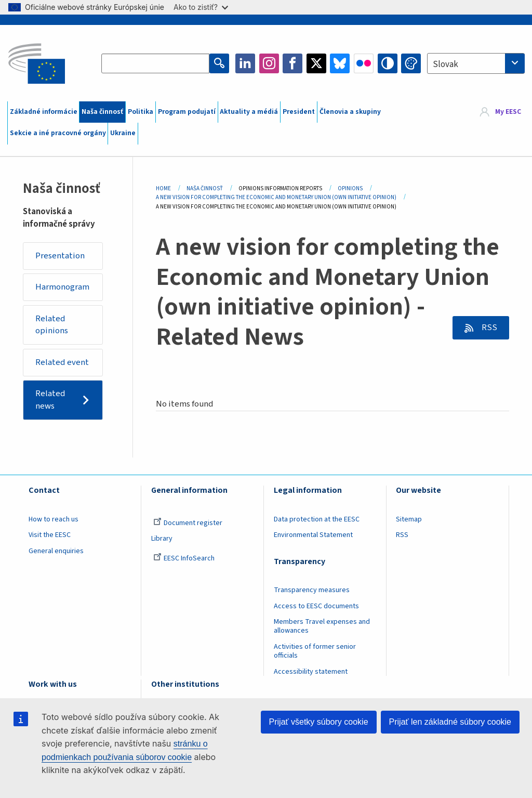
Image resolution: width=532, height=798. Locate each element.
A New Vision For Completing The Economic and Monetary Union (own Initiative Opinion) (276, 197)
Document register (188, 523)
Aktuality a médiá (249, 112)
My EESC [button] (508, 112)
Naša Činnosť (205, 188)
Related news (50, 400)
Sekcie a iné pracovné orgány (58, 133)
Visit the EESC (50, 535)
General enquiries (56, 551)
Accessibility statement (311, 672)
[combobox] (476, 63)
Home (163, 188)
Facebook (292, 63)
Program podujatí (187, 112)
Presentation (60, 256)
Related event (62, 362)
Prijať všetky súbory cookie (319, 722)
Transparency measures (312, 590)
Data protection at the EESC (317, 519)
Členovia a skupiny (350, 112)
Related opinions (52, 325)
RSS (489, 328)
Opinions (350, 188)
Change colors (411, 63)
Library (162, 539)
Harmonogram (62, 287)
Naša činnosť (102, 112)
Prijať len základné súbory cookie (450, 722)
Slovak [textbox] (445, 64)
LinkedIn (245, 63)
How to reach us (54, 519)
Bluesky (340, 63)
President (299, 112)
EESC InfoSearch (184, 558)
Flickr (364, 63)
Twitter (316, 63)
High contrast (388, 63)
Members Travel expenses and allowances (322, 626)
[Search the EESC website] (155, 63)
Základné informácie (44, 112)
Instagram (269, 63)
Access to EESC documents (316, 606)
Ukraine (123, 133)
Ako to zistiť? (201, 7)
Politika (141, 112)
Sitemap (409, 519)
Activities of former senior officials (315, 651)
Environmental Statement (313, 535)
